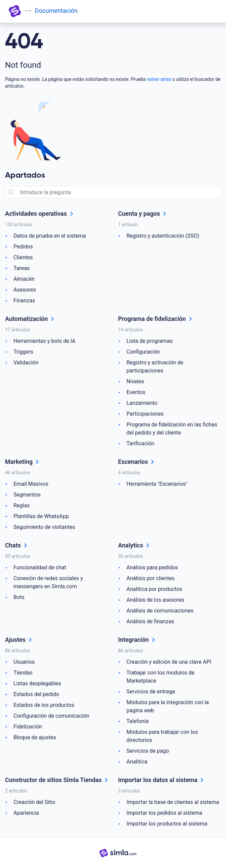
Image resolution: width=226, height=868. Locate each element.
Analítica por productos (155, 589)
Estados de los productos (44, 705)
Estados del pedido (36, 694)
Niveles (135, 381)
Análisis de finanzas (151, 621)
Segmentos (27, 495)
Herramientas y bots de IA (44, 341)
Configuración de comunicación (51, 716)
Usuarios (24, 662)
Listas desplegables (37, 683)
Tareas (22, 268)
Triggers (23, 352)
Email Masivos (31, 484)
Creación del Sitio (34, 802)
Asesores (25, 290)
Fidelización (28, 727)
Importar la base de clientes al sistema (173, 802)
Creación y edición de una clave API (169, 662)
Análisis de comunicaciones (160, 611)
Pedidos (23, 247)
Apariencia (26, 813)
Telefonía (138, 721)
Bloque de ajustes (35, 737)
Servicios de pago (148, 751)
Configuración (143, 352)
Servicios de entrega (151, 692)
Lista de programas (150, 341)
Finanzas (24, 301)
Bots (19, 597)
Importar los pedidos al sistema (165, 813)
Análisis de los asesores (156, 600)
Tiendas (23, 673)
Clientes (23, 257)
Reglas (22, 505)
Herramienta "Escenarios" (157, 484)
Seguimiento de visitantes (44, 527)
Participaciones (145, 414)
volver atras (159, 79)
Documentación (56, 11)
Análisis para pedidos (152, 567)
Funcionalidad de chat (40, 567)
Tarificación (141, 443)
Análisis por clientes (151, 578)
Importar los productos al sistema (167, 824)
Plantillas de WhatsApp (41, 516)
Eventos (136, 392)
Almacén (24, 279)
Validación (26, 363)
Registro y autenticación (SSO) (163, 236)
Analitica (137, 762)
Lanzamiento (142, 403)
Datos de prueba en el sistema (50, 236)
